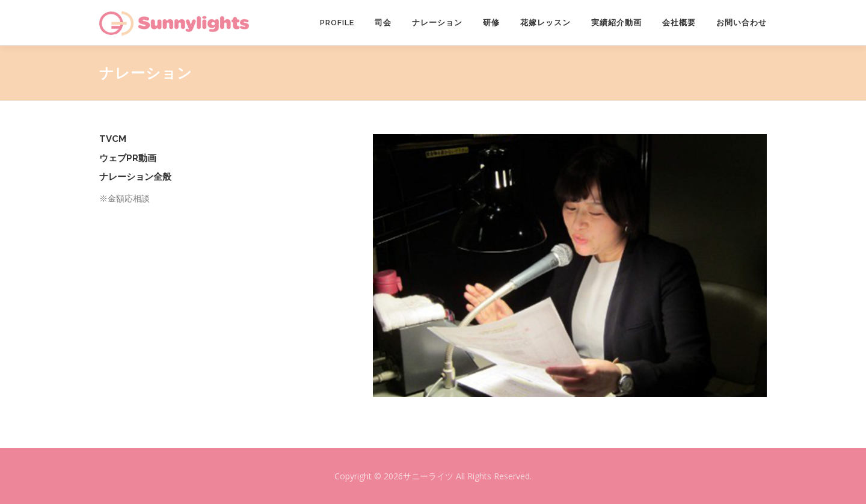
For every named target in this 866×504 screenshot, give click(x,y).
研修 (491, 23)
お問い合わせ (742, 23)
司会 (383, 23)
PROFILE (337, 23)
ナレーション (437, 23)
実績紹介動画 (616, 23)
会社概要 (679, 23)
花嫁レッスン (545, 23)
